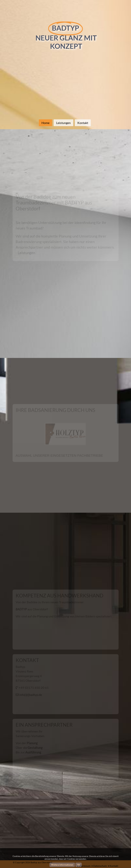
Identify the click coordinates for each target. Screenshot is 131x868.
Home (45, 123)
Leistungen (63, 123)
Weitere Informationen (62, 865)
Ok (79, 865)
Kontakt (83, 123)
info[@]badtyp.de (30, 695)
